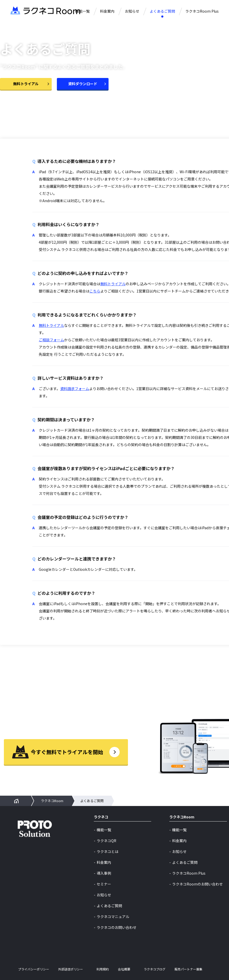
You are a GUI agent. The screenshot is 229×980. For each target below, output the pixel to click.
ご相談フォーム (51, 340)
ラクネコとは (108, 851)
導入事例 (104, 873)
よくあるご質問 (162, 11)
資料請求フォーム (75, 389)
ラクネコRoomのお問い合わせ (197, 884)
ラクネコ (101, 817)
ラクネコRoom (52, 801)
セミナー (104, 884)
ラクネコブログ (155, 969)
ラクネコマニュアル (113, 916)
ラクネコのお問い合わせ (117, 927)
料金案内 (107, 11)
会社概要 (124, 969)
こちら (95, 291)
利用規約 (103, 969)
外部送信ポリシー (71, 969)
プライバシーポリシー (34, 969)
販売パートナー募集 (188, 969)
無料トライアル (113, 284)
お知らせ (132, 11)
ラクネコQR (106, 841)
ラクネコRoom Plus (202, 11)
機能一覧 (82, 11)
